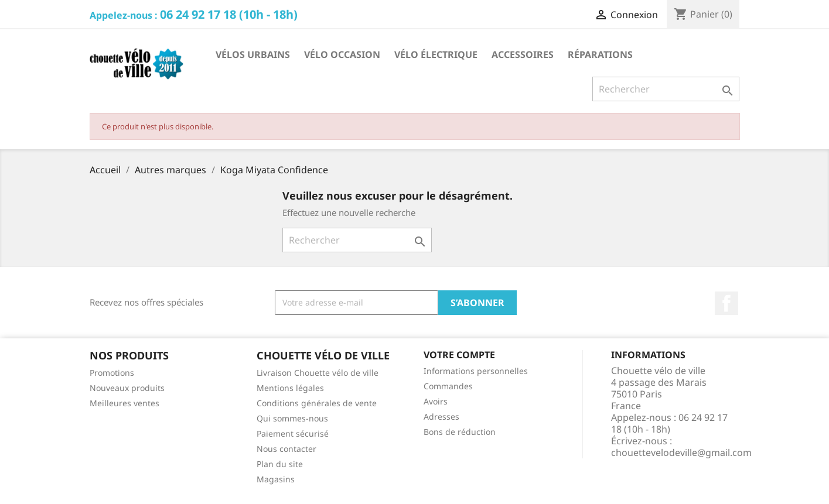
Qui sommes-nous (292, 418)
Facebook (726, 303)
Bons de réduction (460, 432)
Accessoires (523, 54)
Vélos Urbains (253, 54)
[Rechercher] (666, 89)
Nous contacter (286, 449)
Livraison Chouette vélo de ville (318, 373)
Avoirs (436, 401)
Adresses (441, 416)
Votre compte (459, 355)
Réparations (600, 54)
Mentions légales (290, 388)
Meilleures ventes (124, 403)
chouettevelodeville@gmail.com (681, 452)
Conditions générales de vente (317, 403)
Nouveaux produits (127, 388)
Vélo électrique (436, 54)
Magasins (276, 479)
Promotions (112, 373)
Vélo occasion (342, 54)
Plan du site (280, 464)
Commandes (448, 386)
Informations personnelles (476, 371)
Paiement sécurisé (293, 433)
